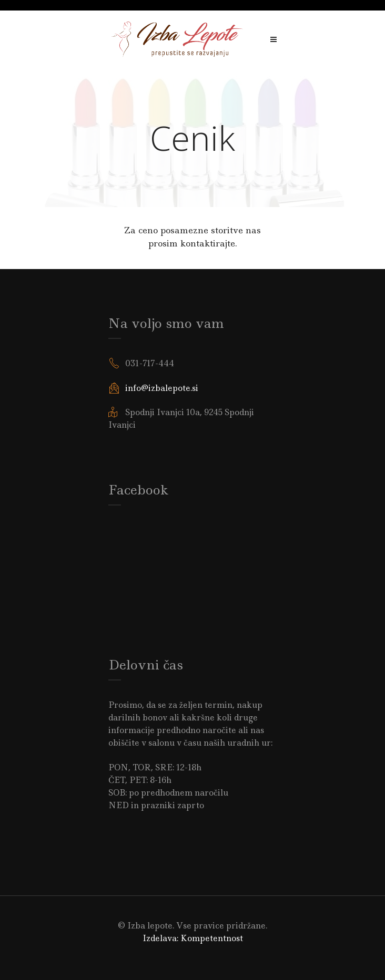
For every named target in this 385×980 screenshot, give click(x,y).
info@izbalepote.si (162, 388)
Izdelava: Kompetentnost (193, 938)
